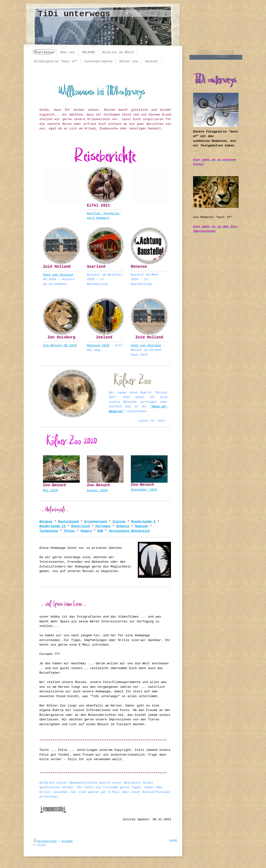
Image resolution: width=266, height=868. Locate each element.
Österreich (81, 526)
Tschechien (49, 531)
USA (100, 531)
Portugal (103, 526)
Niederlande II (52, 526)
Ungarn (86, 531)
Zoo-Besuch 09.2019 (60, 345)
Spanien (142, 526)
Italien (119, 522)
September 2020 (144, 490)
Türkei (69, 531)
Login (173, 840)
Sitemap (67, 841)
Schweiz (123, 526)
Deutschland (68, 522)
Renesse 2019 (98, 345)
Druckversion (45, 841)
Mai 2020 (50, 490)
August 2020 (97, 490)
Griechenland (96, 522)
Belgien (46, 522)
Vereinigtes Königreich (129, 531)
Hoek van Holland (58, 275)
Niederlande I (143, 522)
